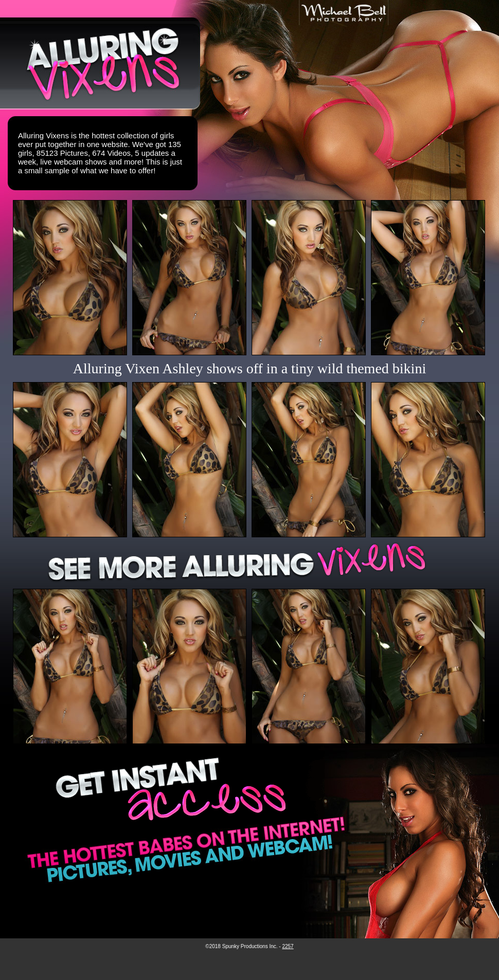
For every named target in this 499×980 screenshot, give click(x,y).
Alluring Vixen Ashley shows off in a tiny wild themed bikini (249, 368)
